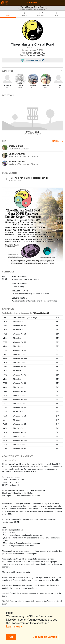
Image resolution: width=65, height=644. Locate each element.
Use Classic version (45, 637)
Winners (32, 71)
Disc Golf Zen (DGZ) (37, 53)
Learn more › (14, 627)
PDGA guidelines (40, 313)
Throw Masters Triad (36, 55)
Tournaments (33, 3)
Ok (11, 637)
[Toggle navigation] (62, 3)
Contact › (57, 141)
